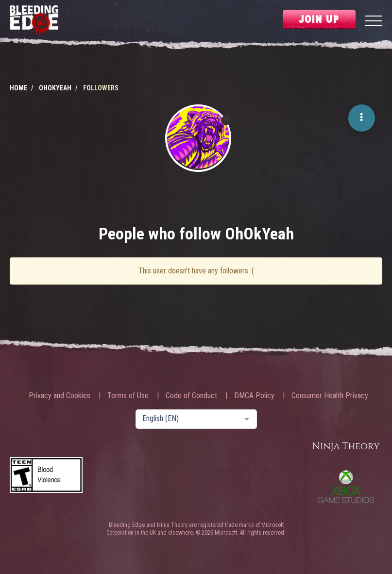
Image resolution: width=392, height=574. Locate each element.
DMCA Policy (254, 396)
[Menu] (374, 22)
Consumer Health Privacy (330, 396)
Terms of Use (128, 396)
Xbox (346, 487)
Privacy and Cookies (60, 396)
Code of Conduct (191, 396)
